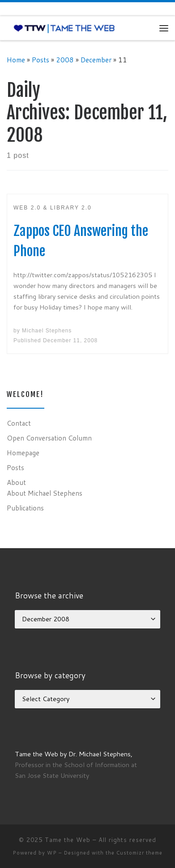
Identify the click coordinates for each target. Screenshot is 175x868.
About (16, 482)
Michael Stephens (47, 331)
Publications (25, 508)
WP (52, 853)
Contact (19, 423)
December (96, 60)
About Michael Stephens (45, 493)
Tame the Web (68, 840)
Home (16, 60)
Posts (41, 60)
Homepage (23, 453)
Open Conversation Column (49, 438)
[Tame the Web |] (64, 28)
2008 (65, 60)
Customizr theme (139, 853)
